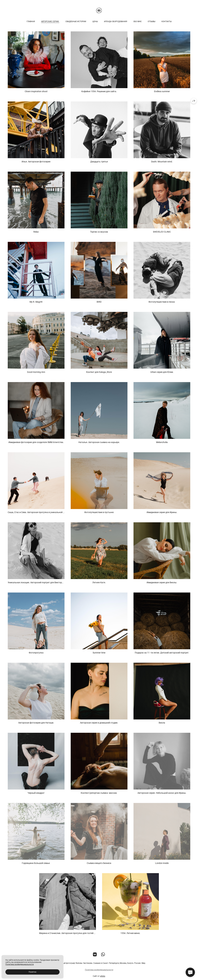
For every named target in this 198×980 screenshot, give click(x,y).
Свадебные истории (76, 21)
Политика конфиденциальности (99, 971)
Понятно (32, 972)
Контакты (167, 21)
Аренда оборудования (116, 21)
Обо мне (137, 21)
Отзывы (152, 21)
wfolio (103, 978)
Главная (31, 21)
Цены (95, 21)
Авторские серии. (50, 21)
